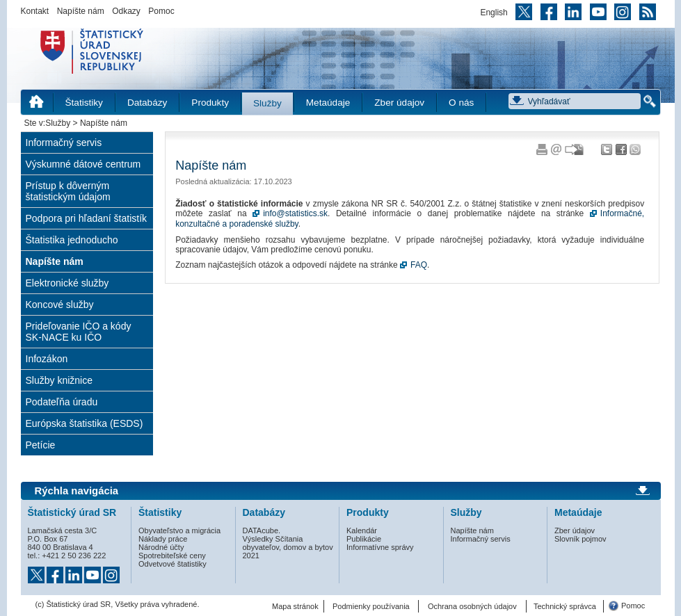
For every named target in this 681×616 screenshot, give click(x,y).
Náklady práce (163, 539)
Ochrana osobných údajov (472, 606)
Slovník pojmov (580, 539)
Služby (267, 103)
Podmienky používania (371, 606)
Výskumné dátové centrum (83, 164)
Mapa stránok (295, 606)
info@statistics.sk (295, 213)
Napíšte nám (81, 11)
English (494, 13)
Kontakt (35, 11)
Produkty (210, 103)
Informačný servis (64, 143)
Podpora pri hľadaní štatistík (87, 218)
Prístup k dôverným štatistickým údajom (68, 191)
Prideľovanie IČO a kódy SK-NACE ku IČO (79, 332)
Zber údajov (399, 103)
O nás (461, 103)
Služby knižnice (59, 380)
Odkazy (126, 11)
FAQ (419, 265)
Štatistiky (84, 103)
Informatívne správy (380, 547)
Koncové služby (60, 305)
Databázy (147, 103)
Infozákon (47, 359)
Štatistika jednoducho (72, 240)
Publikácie (364, 539)
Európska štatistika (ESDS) (85, 423)
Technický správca (565, 606)
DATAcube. (262, 530)
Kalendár (362, 530)
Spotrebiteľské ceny (172, 556)
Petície (41, 445)
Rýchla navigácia (77, 491)
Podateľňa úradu (62, 402)
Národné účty (161, 547)
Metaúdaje (328, 103)
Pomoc (161, 11)
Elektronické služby (67, 283)
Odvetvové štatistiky (173, 564)
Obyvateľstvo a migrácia (179, 530)
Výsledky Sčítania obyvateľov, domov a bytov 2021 (288, 547)
